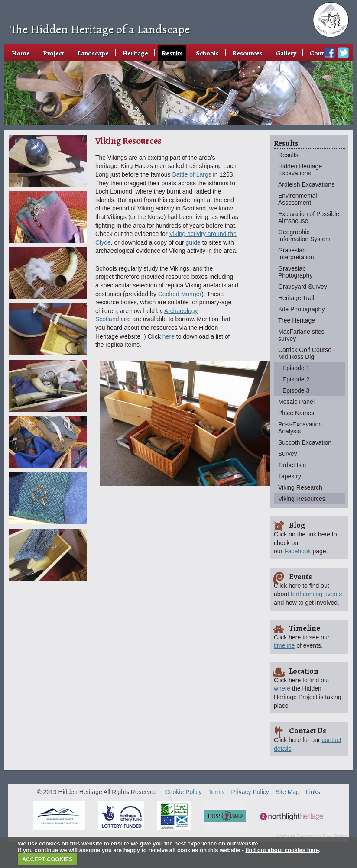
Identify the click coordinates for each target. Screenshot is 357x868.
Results (172, 53)
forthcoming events (316, 594)
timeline (284, 645)
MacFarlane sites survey (301, 335)
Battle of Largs (191, 174)
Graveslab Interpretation (296, 254)
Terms (216, 792)
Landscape (93, 53)
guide (192, 242)
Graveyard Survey (303, 287)
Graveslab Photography (295, 272)
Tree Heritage (297, 320)
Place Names (296, 413)
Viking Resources (302, 499)
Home (21, 53)
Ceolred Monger (180, 294)
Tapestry (290, 476)
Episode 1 (296, 368)
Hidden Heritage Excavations (300, 170)
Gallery (286, 53)
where (282, 688)
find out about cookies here (282, 850)
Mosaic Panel (296, 402)
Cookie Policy (183, 792)
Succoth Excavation (305, 442)
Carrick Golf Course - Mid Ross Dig (307, 353)
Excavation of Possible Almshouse (309, 217)
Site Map (287, 792)
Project (54, 53)
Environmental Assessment (298, 199)
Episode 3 (296, 390)
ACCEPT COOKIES (47, 859)
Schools (207, 53)
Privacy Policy (250, 792)
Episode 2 (296, 379)
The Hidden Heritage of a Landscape (100, 29)
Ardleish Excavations (306, 184)
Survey (288, 454)
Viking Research (300, 487)
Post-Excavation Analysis (300, 428)
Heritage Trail (296, 298)
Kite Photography (301, 309)
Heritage (135, 53)
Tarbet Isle (292, 465)
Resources (247, 53)
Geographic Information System (304, 236)
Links (313, 792)
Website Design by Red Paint (311, 836)
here (169, 336)
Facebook (297, 551)
